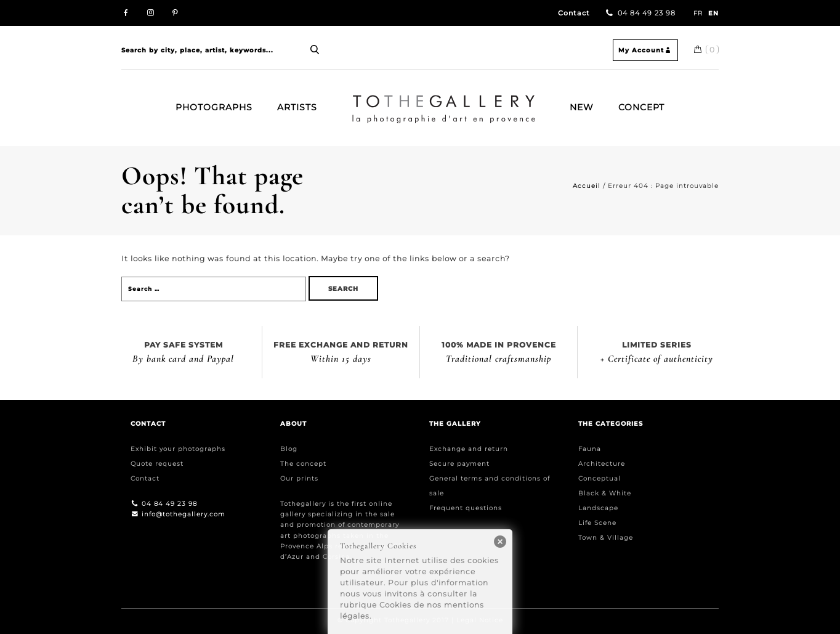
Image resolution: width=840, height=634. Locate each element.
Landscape (598, 508)
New (582, 107)
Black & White (605, 493)
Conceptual (600, 478)
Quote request (157, 464)
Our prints (299, 478)
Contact (574, 13)
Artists (297, 107)
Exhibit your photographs (178, 449)
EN (713, 13)
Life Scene (597, 523)
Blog (289, 449)
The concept (303, 464)
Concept (641, 107)
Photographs (214, 107)
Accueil (587, 186)
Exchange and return (469, 449)
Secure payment (459, 464)
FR (698, 13)
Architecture (602, 464)
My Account (645, 50)
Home (357, 100)
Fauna (590, 449)
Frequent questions (466, 508)
